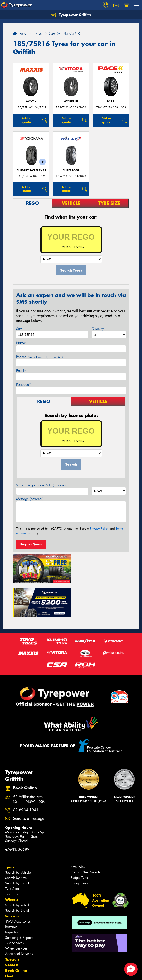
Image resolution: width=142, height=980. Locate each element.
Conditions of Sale (55, 973)
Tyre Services (14, 909)
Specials (12, 925)
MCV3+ (31, 101)
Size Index (78, 833)
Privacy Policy (99, 529)
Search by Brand (17, 850)
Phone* (40, 357)
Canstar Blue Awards (85, 839)
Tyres (10, 833)
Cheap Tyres (79, 849)
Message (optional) (30, 499)
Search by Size (16, 844)
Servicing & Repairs (19, 904)
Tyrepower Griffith (71, 15)
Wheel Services (16, 915)
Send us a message (29, 785)
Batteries (11, 893)
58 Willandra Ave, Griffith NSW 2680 (29, 765)
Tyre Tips (11, 860)
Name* (21, 343)
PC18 (111, 101)
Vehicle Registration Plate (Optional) (42, 485)
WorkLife (71, 101)
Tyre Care (12, 855)
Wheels (12, 866)
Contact (12, 931)
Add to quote (27, 120)
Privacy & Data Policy (30, 973)
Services (12, 882)
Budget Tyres (80, 844)
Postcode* (23, 385)
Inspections (13, 898)
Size (19, 329)
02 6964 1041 (26, 776)
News (10, 948)
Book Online (16, 937)
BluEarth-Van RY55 (31, 170)
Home (20, 33)
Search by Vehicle (18, 839)
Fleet (9, 942)
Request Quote (31, 544)
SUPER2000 (71, 170)
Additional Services (19, 920)
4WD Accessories (18, 888)
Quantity (98, 329)
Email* (21, 371)
